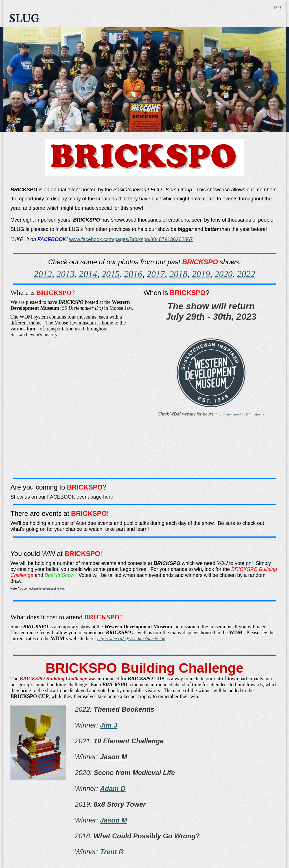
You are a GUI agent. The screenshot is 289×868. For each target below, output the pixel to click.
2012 (43, 274)
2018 (178, 274)
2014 (88, 274)
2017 (156, 274)
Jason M (113, 820)
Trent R (112, 852)
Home (277, 7)
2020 (224, 274)
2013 (65, 274)
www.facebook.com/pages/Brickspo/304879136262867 (131, 239)
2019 (201, 274)
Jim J (109, 725)
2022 (246, 274)
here (108, 497)
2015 (111, 274)
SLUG (24, 18)
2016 (133, 274)
